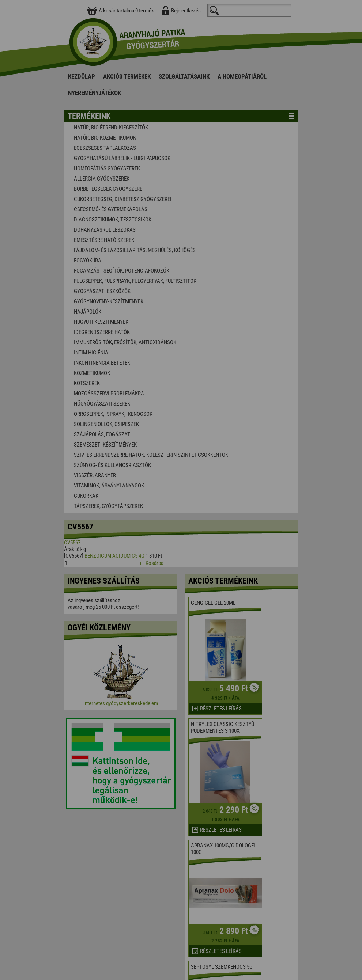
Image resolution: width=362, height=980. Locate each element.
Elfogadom (152, 510)
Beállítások (209, 510)
